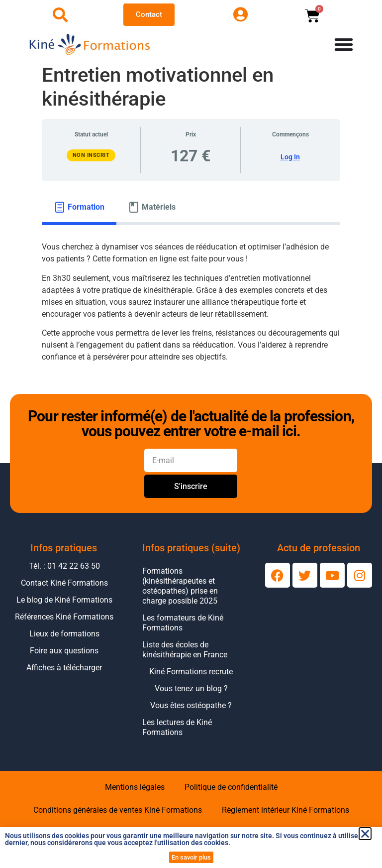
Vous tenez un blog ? (191, 688)
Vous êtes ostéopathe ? (191, 705)
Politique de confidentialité (231, 787)
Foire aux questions (64, 651)
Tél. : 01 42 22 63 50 (64, 566)
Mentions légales (135, 787)
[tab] (79, 207)
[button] (365, 834)
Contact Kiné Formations (64, 583)
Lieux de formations (64, 634)
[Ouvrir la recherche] (60, 15)
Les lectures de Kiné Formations (177, 727)
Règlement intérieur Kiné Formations (286, 810)
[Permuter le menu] (344, 44)
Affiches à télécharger (64, 668)
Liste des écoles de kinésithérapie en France (185, 650)
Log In (290, 157)
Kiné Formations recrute (191, 672)
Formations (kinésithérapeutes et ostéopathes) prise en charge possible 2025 (180, 586)
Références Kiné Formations (64, 617)
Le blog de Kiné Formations (64, 600)
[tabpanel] (191, 306)
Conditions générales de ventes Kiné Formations (118, 810)
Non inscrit (91, 155)
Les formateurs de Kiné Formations (183, 623)
